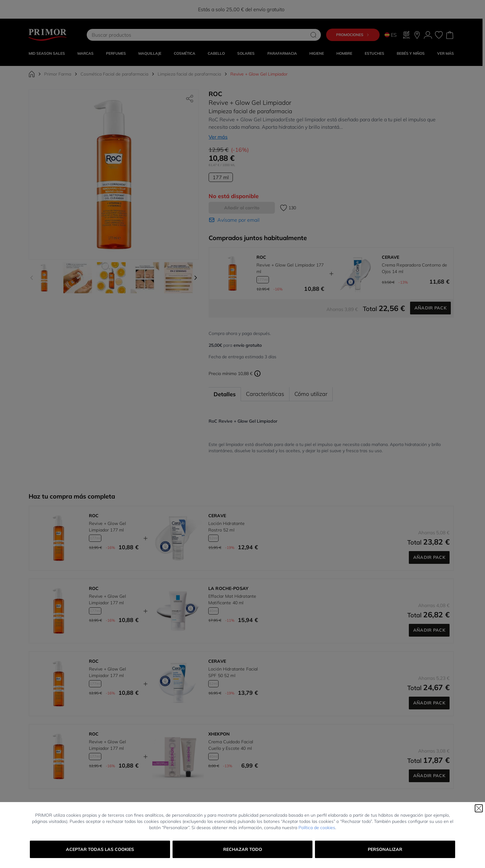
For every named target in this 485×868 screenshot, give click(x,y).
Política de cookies (317, 828)
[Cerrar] (479, 808)
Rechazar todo (243, 849)
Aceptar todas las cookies (100, 849)
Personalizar (385, 849)
